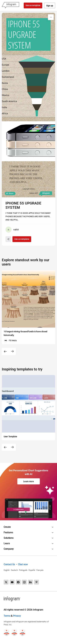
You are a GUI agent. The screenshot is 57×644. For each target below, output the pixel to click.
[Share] (8, 239)
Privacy (17, 616)
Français (40, 570)
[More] (51, 17)
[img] (37, 113)
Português (23, 570)
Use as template (33, 5)
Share (11, 194)
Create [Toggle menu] (7, 527)
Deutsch (14, 570)
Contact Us (9, 564)
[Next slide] (12, 351)
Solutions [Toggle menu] (9, 538)
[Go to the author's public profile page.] (12, 230)
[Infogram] (10, 5)
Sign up (50, 6)
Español (32, 570)
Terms (7, 616)
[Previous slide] (5, 351)
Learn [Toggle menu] (7, 543)
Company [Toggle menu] (9, 549)
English (7, 570)
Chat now (23, 564)
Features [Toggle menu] (8, 532)
